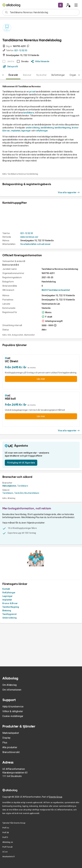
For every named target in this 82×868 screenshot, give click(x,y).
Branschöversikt (11, 752)
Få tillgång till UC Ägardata (21, 463)
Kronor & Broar (10, 603)
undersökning (33, 128)
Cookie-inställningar (13, 716)
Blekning (7, 611)
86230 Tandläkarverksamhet (56, 290)
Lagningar (7, 596)
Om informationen (12, 690)
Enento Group (56, 797)
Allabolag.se (8, 842)
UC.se (5, 852)
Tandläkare (23, 486)
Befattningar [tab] (58, 75)
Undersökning (10, 618)
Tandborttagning (11, 607)
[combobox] (44, 12)
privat (32, 92)
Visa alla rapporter (69, 192)
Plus (5, 743)
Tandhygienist (9, 614)
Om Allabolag (10, 685)
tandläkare (29, 113)
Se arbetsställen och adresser (35, 244)
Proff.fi (5, 837)
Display (6, 738)
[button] (60, 5)
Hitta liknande (40, 61)
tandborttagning (63, 128)
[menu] (76, 5)
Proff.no (6, 828)
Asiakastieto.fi (9, 857)
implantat (15, 131)
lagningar (26, 131)
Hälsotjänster (9, 486)
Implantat (7, 600)
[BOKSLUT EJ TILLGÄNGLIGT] (8, 61)
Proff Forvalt (7, 847)
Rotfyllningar (9, 593)
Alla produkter (10, 747)
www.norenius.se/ (29, 237)
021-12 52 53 (21, 50)
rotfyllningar (42, 131)
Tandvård (19, 493)
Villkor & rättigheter (13, 711)
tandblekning (47, 128)
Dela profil (11, 67)
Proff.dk (6, 833)
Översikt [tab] (13, 75)
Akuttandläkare (32, 493)
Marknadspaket (11, 733)
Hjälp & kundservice (13, 707)
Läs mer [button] (41, 379)
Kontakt (6, 589)
